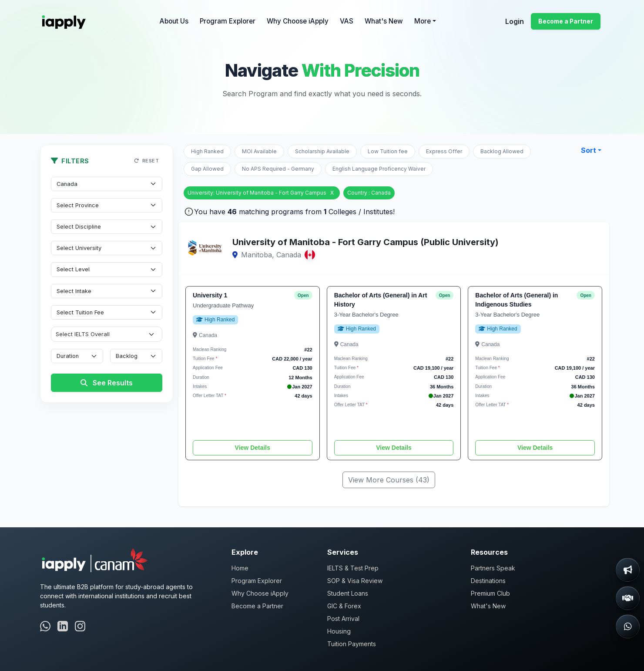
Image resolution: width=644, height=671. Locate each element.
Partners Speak (493, 568)
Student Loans (348, 593)
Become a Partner (566, 21)
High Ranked (207, 151)
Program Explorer (228, 21)
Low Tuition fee (388, 151)
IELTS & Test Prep (353, 568)
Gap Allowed (207, 169)
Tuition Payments (352, 644)
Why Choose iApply (298, 21)
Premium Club (490, 593)
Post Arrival (343, 619)
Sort (589, 150)
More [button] (423, 21)
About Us (174, 21)
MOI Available (259, 151)
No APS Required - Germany (278, 169)
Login (515, 21)
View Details (253, 448)
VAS (347, 21)
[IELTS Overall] (107, 334)
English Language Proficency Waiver (379, 169)
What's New (384, 21)
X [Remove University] (332, 193)
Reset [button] (147, 161)
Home (240, 568)
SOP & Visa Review (355, 581)
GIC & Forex (344, 606)
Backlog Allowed (502, 151)
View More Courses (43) (389, 480)
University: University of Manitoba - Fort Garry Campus (262, 193)
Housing (339, 631)
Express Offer (444, 151)
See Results (107, 383)
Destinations (488, 581)
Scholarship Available (322, 151)
